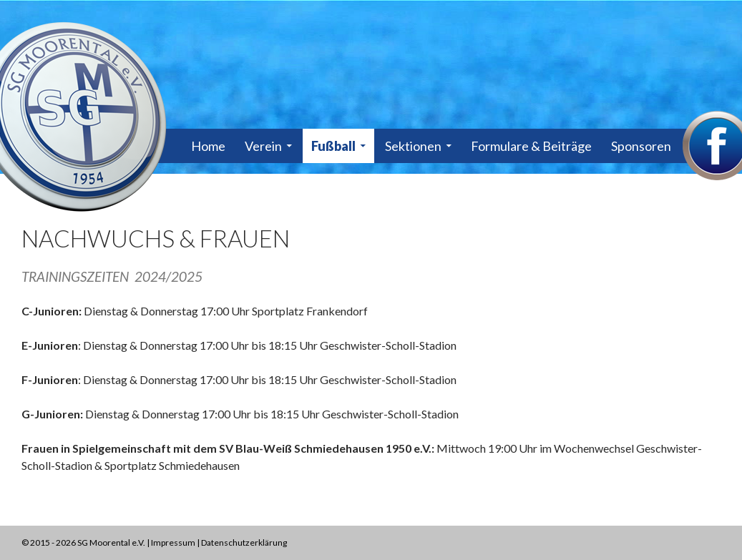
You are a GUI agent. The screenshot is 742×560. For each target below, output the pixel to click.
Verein (263, 146)
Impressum (173, 542)
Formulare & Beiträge (531, 146)
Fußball (333, 146)
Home (208, 146)
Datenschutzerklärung (244, 542)
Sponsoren (641, 146)
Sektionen (413, 146)
